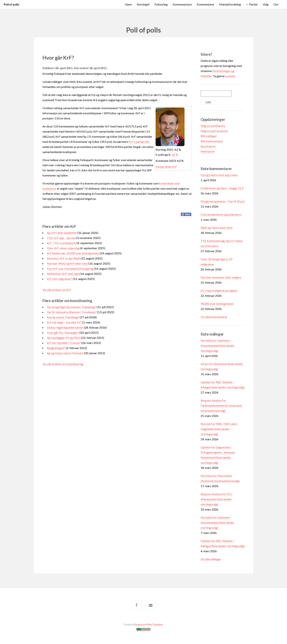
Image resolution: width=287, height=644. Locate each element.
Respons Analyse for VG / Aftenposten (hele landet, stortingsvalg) (217, 499)
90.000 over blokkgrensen (217, 304)
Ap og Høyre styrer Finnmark (65, 353)
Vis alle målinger (211, 559)
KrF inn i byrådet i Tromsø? (64, 343)
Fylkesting (161, 4)
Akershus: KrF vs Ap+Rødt (64, 258)
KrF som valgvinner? (60, 279)
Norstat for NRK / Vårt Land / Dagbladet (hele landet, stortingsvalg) (219, 429)
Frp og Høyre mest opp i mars (219, 175)
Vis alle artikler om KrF (57, 290)
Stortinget (143, 4)
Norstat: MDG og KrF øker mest (67, 263)
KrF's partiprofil (139, 142)
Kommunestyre (182, 4)
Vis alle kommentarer (214, 317)
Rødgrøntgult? (56, 348)
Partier (254, 4)
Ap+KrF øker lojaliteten (62, 233)
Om (276, 4)
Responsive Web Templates (149, 624)
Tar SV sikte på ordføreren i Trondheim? (72, 312)
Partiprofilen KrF (166, 167)
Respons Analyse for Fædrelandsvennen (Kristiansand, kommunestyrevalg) (221, 405)
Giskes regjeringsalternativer (65, 327)
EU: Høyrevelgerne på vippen (219, 290)
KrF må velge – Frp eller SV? (64, 322)
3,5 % (175, 155)
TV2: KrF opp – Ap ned (61, 238)
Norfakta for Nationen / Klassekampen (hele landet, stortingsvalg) (218, 345)
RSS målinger (209, 136)
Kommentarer (206, 4)
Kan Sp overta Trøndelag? (63, 317)
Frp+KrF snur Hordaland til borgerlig (70, 269)
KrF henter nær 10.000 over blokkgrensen (73, 253)
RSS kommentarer (212, 141)
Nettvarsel (207, 151)
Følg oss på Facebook (214, 131)
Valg (266, 4)
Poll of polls (11, 4)
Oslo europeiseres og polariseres (221, 214)
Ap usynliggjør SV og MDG (64, 338)
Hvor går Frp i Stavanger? (63, 333)
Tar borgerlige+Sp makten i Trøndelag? (71, 307)
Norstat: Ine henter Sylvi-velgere (221, 277)
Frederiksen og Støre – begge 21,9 (222, 188)
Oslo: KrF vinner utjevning (63, 248)
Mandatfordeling (230, 4)
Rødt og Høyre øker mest (217, 228)
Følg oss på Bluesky (213, 126)
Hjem (128, 4)
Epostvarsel (208, 146)
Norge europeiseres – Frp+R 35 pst (223, 201)
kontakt (230, 76)
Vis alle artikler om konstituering (63, 364)
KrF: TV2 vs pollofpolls (61, 243)
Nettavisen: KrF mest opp (63, 274)
